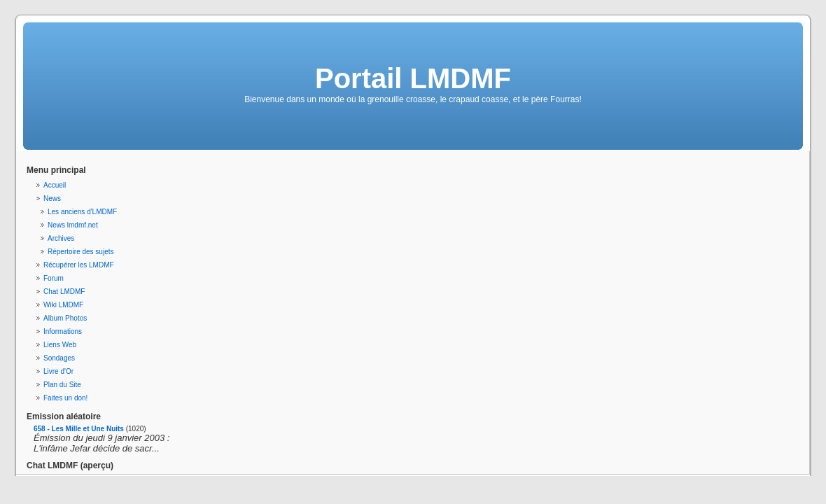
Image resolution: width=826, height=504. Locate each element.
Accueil (55, 185)
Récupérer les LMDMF (79, 265)
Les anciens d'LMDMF (82, 212)
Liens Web (60, 345)
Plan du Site (62, 385)
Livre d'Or (58, 371)
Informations (63, 331)
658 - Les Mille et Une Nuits (79, 429)
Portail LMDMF (413, 78)
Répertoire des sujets (81, 252)
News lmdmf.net (73, 225)
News (52, 198)
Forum (54, 278)
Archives (61, 238)
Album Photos (65, 318)
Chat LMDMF (64, 292)
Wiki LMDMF (63, 305)
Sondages (59, 358)
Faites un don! (65, 398)
